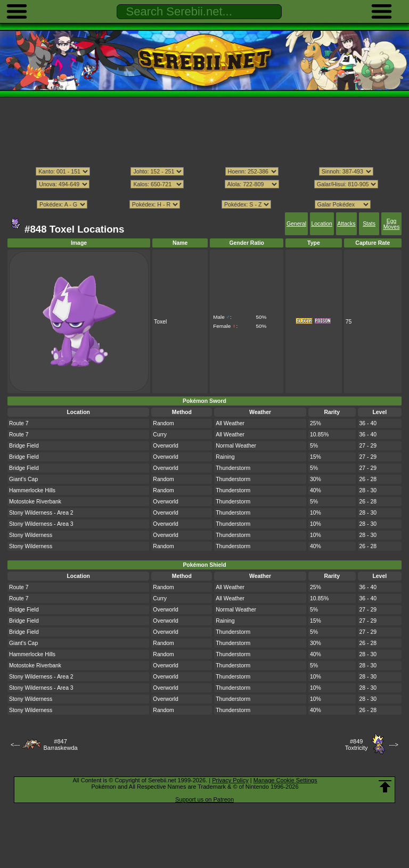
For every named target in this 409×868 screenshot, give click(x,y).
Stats (369, 224)
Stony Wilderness (31, 535)
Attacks (346, 224)
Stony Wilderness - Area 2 (41, 513)
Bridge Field (24, 446)
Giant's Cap (23, 479)
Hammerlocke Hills (32, 490)
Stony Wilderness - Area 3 (41, 524)
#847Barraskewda (60, 745)
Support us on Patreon (204, 799)
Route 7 (19, 423)
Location (321, 224)
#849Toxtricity (357, 745)
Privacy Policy (230, 780)
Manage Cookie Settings (285, 780)
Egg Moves (392, 224)
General (296, 224)
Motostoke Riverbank (35, 502)
